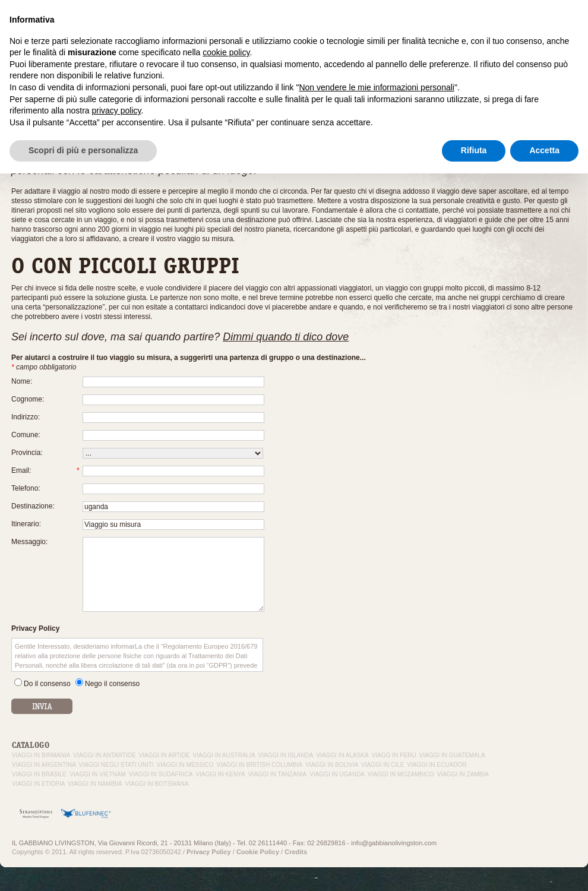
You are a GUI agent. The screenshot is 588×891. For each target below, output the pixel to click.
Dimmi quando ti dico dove (286, 337)
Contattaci (507, 29)
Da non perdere (557, 29)
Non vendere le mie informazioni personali (376, 805)
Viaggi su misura (424, 29)
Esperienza (369, 29)
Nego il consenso (112, 684)
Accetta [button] (544, 868)
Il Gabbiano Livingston (307, 29)
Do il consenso (47, 684)
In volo (470, 29)
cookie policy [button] (226, 770)
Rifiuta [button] (474, 868)
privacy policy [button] (117, 828)
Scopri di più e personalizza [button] (83, 868)
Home (20, 107)
